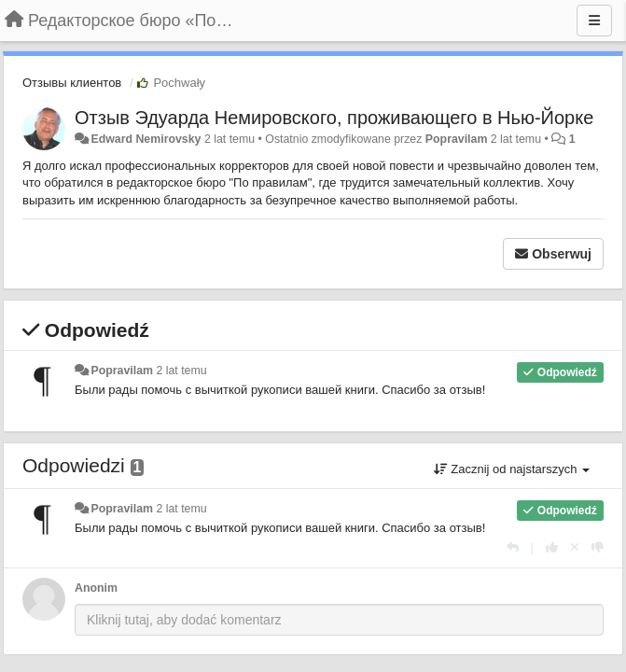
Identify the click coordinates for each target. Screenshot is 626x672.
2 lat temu (181, 371)
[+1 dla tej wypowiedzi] (552, 547)
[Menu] (594, 21)
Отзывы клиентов (72, 83)
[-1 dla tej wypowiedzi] (598, 547)
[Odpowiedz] (513, 547)
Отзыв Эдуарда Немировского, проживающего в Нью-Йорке (334, 118)
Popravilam (457, 139)
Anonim (96, 588)
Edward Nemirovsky (146, 139)
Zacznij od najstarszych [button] (512, 469)
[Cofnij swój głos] (575, 547)
